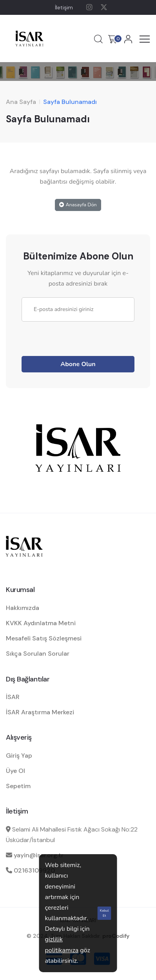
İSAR (13, 697)
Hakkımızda (23, 608)
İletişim (64, 7)
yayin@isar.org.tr (39, 855)
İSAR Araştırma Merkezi (40, 712)
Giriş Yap (19, 756)
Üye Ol (15, 771)
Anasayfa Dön (78, 205)
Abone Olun (78, 364)
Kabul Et (104, 913)
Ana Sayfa (21, 102)
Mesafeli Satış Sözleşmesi (44, 638)
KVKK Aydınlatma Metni (41, 623)
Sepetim (18, 786)
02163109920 (34, 870)
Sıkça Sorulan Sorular (38, 654)
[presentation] (81, 337)
